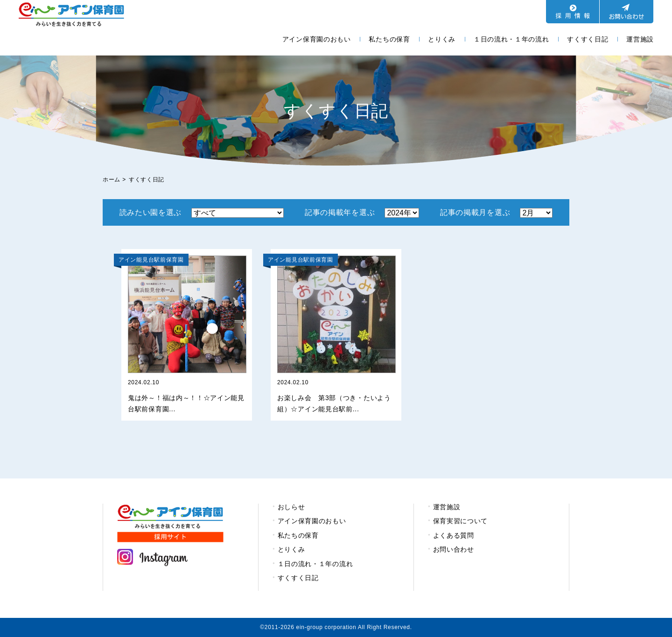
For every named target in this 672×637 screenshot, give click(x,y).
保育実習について (461, 521)
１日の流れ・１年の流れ (511, 39)
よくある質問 (454, 535)
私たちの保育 (389, 39)
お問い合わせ (454, 549)
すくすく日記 (588, 39)
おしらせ (291, 507)
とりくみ (442, 39)
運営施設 (640, 39)
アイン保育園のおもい (317, 39)
